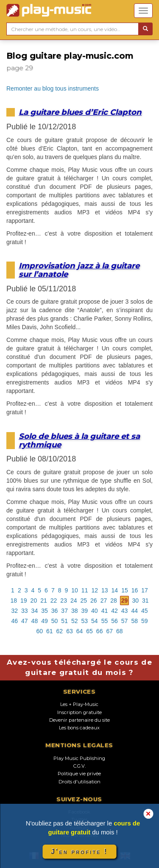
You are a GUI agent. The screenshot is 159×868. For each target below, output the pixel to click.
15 (125, 590)
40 (95, 611)
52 (75, 621)
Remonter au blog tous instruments (53, 88)
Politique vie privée (79, 774)
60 (39, 631)
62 (60, 631)
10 (75, 590)
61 (50, 631)
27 (104, 600)
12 (95, 590)
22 (54, 600)
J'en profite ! (79, 852)
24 (74, 600)
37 (64, 611)
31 (145, 600)
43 (125, 611)
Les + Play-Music (79, 704)
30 (135, 600)
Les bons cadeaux (79, 728)
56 (114, 621)
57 (125, 621)
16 (135, 590)
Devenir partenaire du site (79, 720)
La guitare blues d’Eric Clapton (80, 112)
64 (80, 631)
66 (100, 631)
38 (75, 611)
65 (89, 631)
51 (64, 621)
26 (94, 600)
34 (35, 611)
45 (145, 611)
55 (105, 621)
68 (120, 631)
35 (45, 611)
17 (145, 590)
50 (55, 621)
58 (134, 621)
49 (45, 621)
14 (115, 590)
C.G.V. (79, 766)
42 (114, 611)
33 (25, 611)
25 (84, 600)
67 (109, 631)
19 (24, 600)
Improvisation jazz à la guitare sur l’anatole (79, 270)
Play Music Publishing (79, 758)
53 (85, 621)
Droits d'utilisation (79, 782)
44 (134, 611)
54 (95, 621)
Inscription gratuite (79, 712)
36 (55, 611)
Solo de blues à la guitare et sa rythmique (79, 440)
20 (34, 600)
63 (70, 631)
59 (145, 621)
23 (64, 600)
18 (14, 600)
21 (44, 600)
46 (14, 621)
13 (105, 590)
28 (114, 600)
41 (105, 611)
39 (85, 611)
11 (85, 590)
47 (25, 621)
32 (14, 611)
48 (35, 621)
